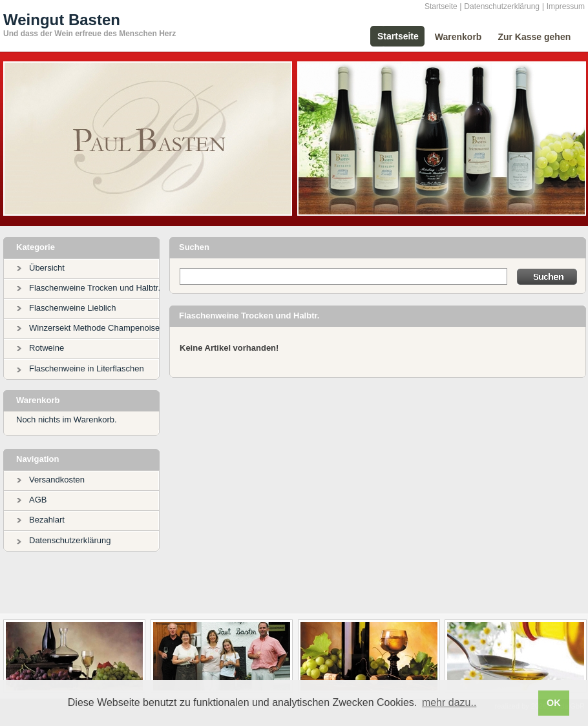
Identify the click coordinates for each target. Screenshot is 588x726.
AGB (38, 500)
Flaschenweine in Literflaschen (87, 368)
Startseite (441, 6)
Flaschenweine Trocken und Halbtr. (95, 288)
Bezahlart (47, 520)
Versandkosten (57, 480)
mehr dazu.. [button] (449, 702)
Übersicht (47, 268)
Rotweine (47, 348)
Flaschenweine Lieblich (72, 308)
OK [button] (554, 703)
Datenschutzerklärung (502, 6)
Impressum (566, 6)
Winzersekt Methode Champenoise (94, 328)
